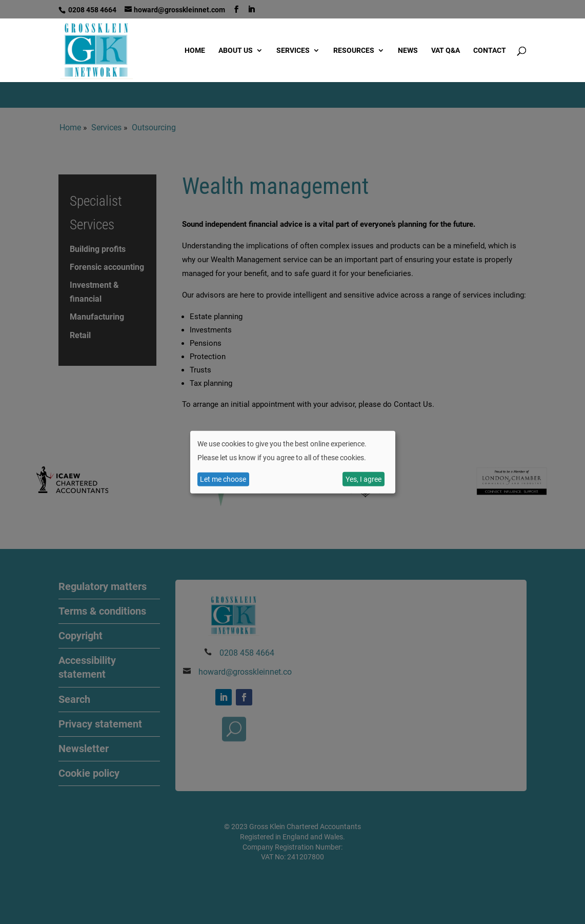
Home (195, 51)
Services (293, 51)
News (408, 51)
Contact (490, 51)
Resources (354, 51)
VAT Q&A (446, 51)
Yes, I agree (364, 479)
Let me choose (223, 479)
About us (236, 51)
